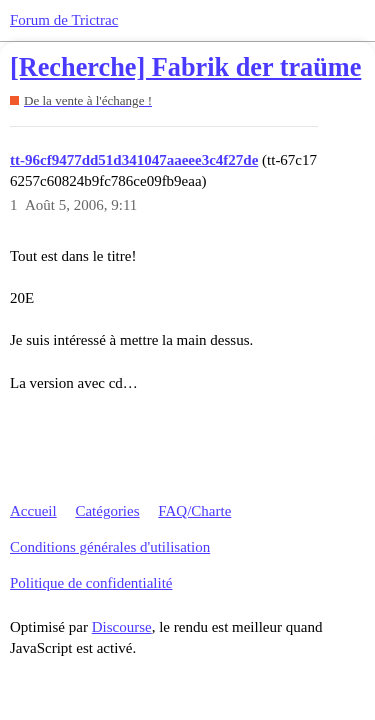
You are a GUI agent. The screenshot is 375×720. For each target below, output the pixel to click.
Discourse (122, 627)
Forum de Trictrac (64, 20)
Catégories (107, 511)
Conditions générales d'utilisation (110, 547)
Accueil (33, 511)
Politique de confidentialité (91, 583)
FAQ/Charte (194, 511)
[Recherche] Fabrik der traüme (185, 67)
